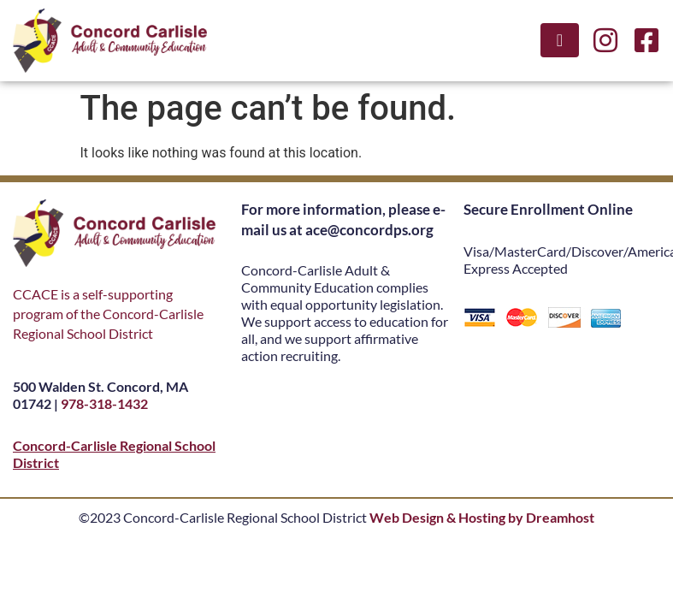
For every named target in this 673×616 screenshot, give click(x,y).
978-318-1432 (104, 403)
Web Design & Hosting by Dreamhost (482, 517)
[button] (560, 40)
